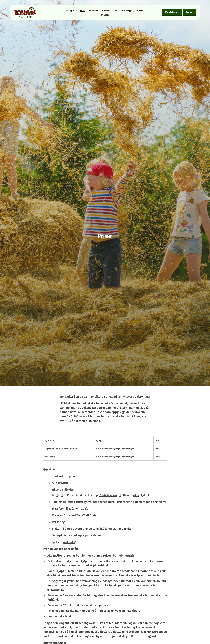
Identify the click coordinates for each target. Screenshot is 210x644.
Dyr (116, 10)
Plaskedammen (108, 495)
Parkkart (141, 10)
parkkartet (69, 542)
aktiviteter (64, 483)
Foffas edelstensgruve (79, 502)
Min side (105, 15)
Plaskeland (106, 10)
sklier (136, 495)
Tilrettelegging (127, 10)
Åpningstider (71, 10)
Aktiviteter (93, 10)
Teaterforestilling (62, 508)
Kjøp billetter (172, 12)
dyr (71, 489)
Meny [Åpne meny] (189, 12)
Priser (83, 10)
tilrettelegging (55, 590)
